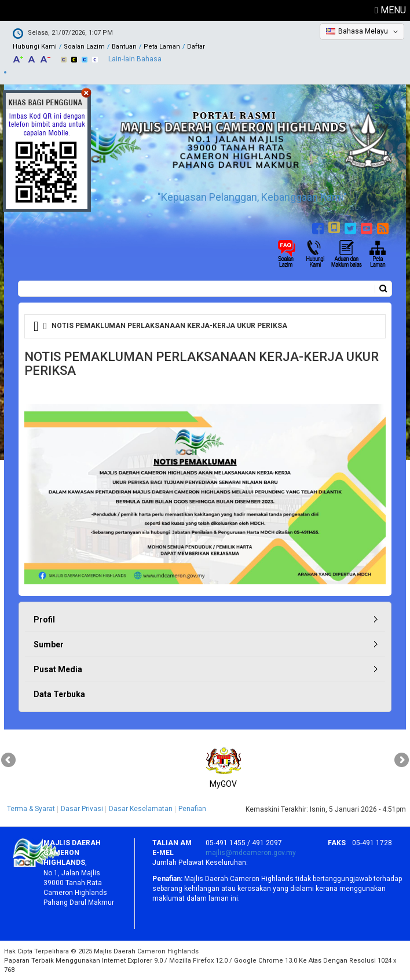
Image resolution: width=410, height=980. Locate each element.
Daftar (196, 47)
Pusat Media (58, 669)
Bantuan (124, 47)
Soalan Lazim (84, 47)
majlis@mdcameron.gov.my (251, 853)
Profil (44, 620)
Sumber (49, 644)
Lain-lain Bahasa (135, 59)
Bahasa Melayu (363, 31)
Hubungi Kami (35, 47)
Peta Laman (162, 47)
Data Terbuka (59, 694)
